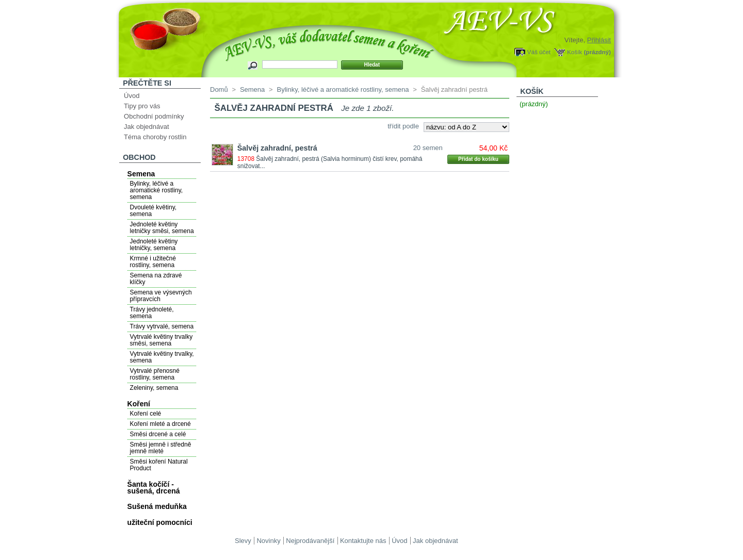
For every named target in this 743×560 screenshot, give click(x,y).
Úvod (132, 96)
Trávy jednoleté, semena (152, 313)
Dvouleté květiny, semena (154, 211)
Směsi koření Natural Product (159, 465)
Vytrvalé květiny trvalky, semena (162, 357)
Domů (219, 89)
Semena (141, 174)
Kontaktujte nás (363, 541)
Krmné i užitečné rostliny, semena (153, 262)
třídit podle (403, 126)
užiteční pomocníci (160, 522)
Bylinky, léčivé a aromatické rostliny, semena (156, 190)
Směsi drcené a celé (158, 434)
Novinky (268, 541)
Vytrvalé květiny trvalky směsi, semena (161, 340)
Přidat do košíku (478, 159)
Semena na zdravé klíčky (156, 279)
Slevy (243, 541)
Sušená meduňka (157, 506)
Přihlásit (599, 40)
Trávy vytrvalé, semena (162, 326)
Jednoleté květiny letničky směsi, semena (162, 228)
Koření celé (146, 414)
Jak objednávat (146, 127)
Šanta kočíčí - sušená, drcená (154, 488)
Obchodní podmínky (154, 116)
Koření (139, 404)
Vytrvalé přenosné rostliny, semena (155, 374)
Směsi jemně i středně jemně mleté (161, 448)
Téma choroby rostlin (155, 137)
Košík (575, 52)
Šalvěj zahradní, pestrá (277, 148)
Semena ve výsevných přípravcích (161, 296)
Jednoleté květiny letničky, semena (154, 245)
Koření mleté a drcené (160, 424)
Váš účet (539, 52)
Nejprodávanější (310, 541)
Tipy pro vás (142, 106)
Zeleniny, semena (154, 388)
